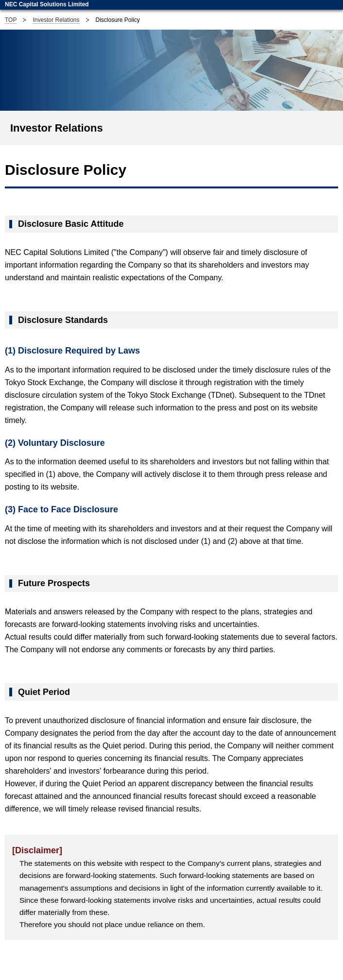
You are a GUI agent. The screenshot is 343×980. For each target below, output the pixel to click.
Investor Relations (56, 20)
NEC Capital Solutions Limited (47, 4)
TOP (11, 20)
